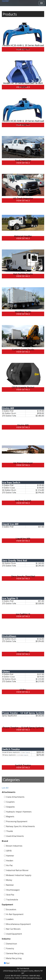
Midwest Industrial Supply (18, 875)
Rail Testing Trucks (23, 274)
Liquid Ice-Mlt (23, 538)
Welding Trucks (23, 312)
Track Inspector (23, 160)
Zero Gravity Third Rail (23, 576)
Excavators (10, 909)
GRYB (8, 851)
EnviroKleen (23, 652)
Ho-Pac (8, 865)
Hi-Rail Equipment (14, 914)
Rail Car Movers (12, 929)
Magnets (9, 817)
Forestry (9, 948)
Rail (7, 963)
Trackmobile (11, 900)
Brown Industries (13, 846)
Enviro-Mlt (23, 425)
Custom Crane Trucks (23, 349)
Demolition (10, 944)
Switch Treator (23, 765)
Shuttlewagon (12, 890)
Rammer (9, 885)
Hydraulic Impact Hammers (18, 812)
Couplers (9, 802)
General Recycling (14, 953)
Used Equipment (13, 934)
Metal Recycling (13, 958)
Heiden (9, 861)
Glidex (23, 690)
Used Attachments (14, 836)
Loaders (9, 919)
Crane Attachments (14, 797)
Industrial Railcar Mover (16, 870)
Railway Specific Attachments (19, 826)
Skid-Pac (9, 895)
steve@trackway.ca (34, 978)
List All (5, 788)
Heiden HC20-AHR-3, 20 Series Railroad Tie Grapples (23, 47)
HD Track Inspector (23, 198)
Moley (8, 880)
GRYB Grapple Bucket (23, 387)
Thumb (8, 831)
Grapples (9, 807)
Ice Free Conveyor (23, 463)
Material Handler (23, 236)
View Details (23, 163)
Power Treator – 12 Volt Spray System (23, 727)
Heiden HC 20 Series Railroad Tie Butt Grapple (23, 85)
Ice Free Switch (23, 501)
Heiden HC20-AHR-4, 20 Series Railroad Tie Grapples (23, 123)
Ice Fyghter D (23, 614)
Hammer (9, 856)
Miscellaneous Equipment (17, 924)
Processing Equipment (16, 821)
